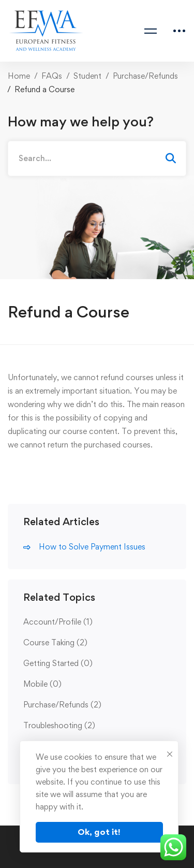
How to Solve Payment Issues (92, 547)
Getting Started (58, 663)
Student (87, 76)
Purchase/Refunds (145, 76)
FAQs (52, 76)
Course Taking (55, 642)
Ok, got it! (99, 832)
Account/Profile (58, 622)
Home (19, 76)
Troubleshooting (59, 725)
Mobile (42, 684)
